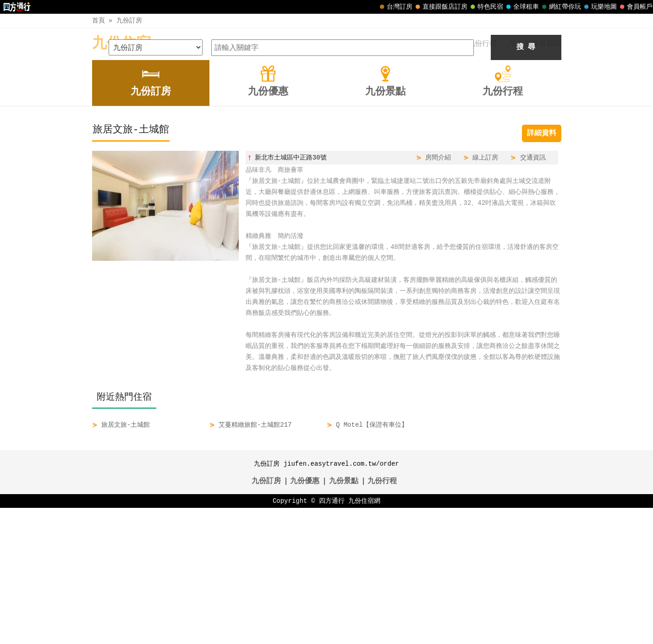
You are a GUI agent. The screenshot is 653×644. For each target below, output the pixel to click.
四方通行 (332, 637)
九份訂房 (129, 20)
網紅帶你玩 (560, 7)
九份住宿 (121, 44)
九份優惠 (305, 617)
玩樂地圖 (599, 7)
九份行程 (382, 617)
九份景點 (344, 617)
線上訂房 (485, 294)
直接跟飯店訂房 (440, 7)
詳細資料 (542, 270)
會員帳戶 (635, 7)
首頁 (99, 20)
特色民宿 (486, 7)
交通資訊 (533, 294)
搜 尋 (526, 183)
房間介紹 (438, 294)
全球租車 (521, 7)
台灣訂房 (395, 7)
